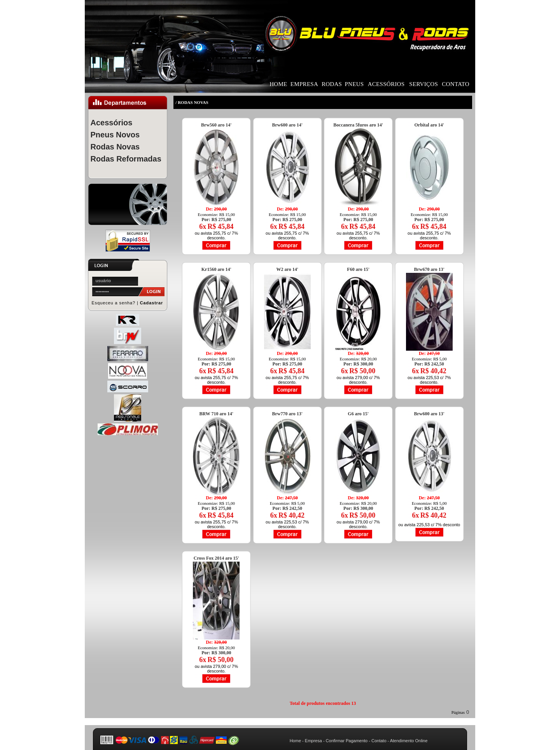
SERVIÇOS (423, 84)
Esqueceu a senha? (114, 303)
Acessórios (112, 123)
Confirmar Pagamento (347, 741)
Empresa (313, 741)
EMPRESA (304, 84)
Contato (379, 741)
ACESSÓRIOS (386, 84)
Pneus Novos (115, 135)
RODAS (332, 84)
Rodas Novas (115, 147)
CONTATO (456, 84)
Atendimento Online (409, 741)
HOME (278, 84)
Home (295, 741)
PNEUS (354, 84)
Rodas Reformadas (126, 159)
